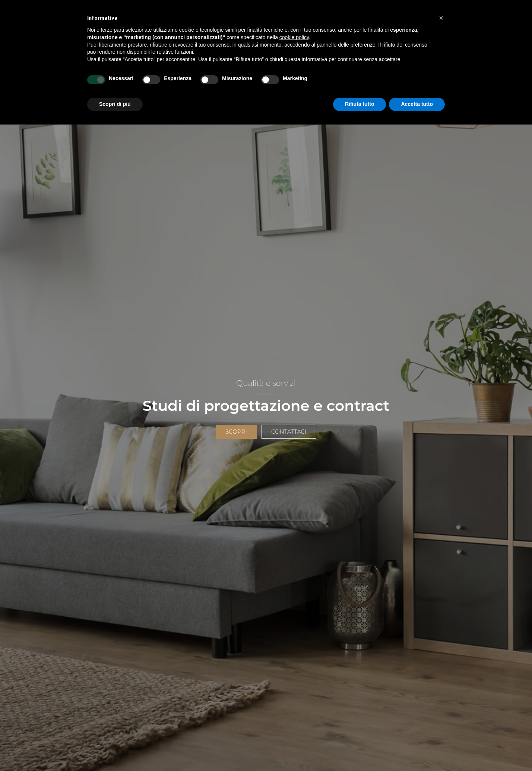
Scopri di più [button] (115, 104)
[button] (441, 18)
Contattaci (289, 432)
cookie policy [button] (294, 37)
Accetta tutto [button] (417, 104)
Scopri (236, 432)
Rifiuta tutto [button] (360, 104)
